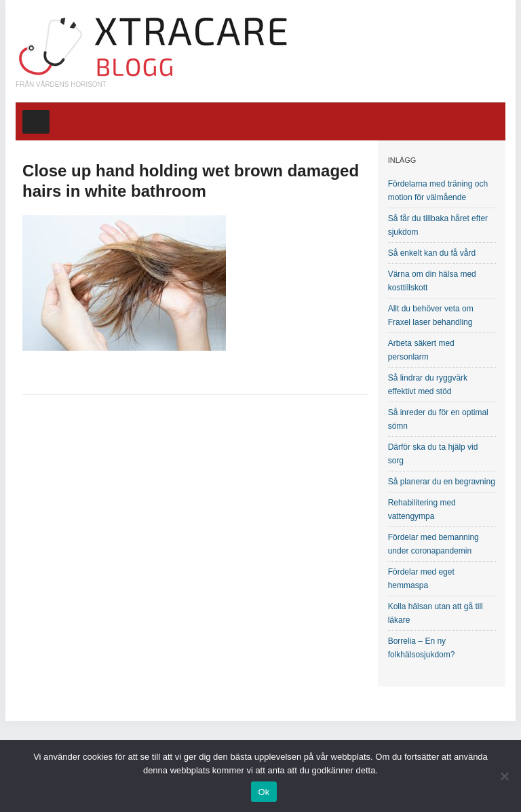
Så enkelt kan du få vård (432, 253)
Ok (264, 792)
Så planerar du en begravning (442, 482)
